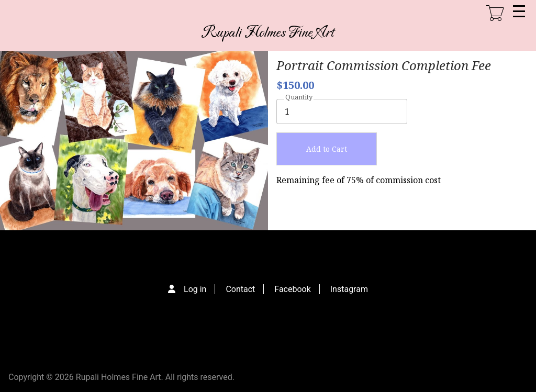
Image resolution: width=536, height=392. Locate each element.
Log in (195, 289)
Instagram (349, 289)
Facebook (292, 289)
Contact (240, 289)
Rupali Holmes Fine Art (268, 33)
